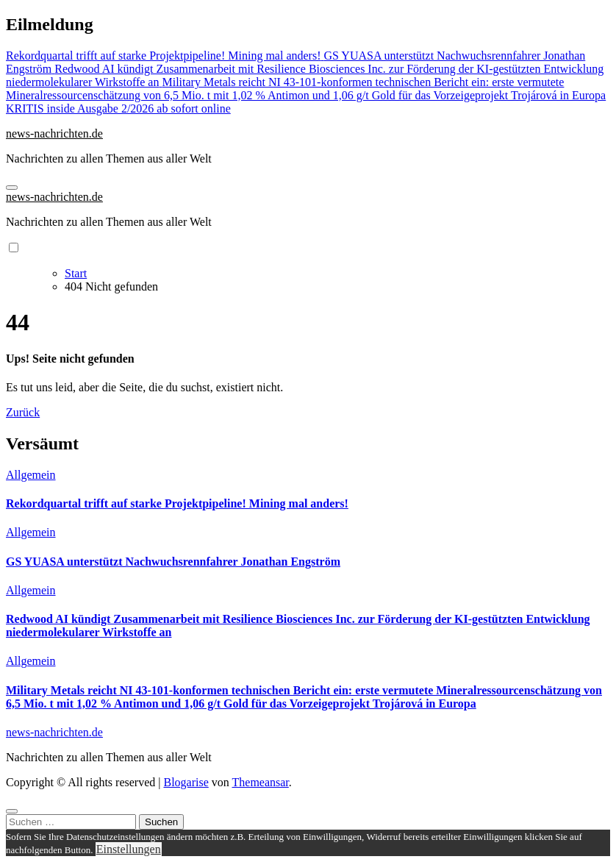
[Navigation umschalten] (12, 188)
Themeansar (261, 782)
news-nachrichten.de (54, 133)
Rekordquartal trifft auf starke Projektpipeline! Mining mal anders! (177, 503)
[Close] (12, 811)
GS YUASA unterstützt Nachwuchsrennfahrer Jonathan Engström (173, 562)
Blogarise (186, 782)
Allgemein (31, 475)
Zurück (23, 412)
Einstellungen (129, 849)
